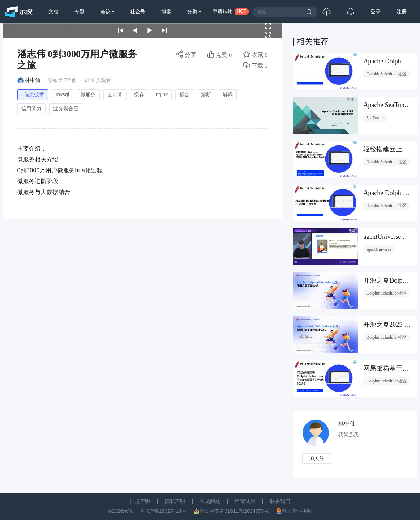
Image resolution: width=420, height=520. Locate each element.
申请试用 (245, 501)
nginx (162, 94)
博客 (166, 12)
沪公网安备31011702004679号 (234, 511)
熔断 (206, 94)
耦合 (184, 94)
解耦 (228, 94)
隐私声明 (175, 501)
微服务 (88, 94)
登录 (376, 12)
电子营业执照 (297, 511)
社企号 (138, 12)
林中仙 (33, 80)
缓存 (139, 94)
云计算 (115, 94)
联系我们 (280, 501)
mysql (62, 94)
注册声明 (140, 501)
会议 (106, 12)
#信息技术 (33, 94)
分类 (193, 12)
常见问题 (210, 501)
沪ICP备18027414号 (163, 511)
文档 (53, 12)
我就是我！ (351, 435)
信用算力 (31, 109)
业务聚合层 (66, 109)
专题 (80, 12)
